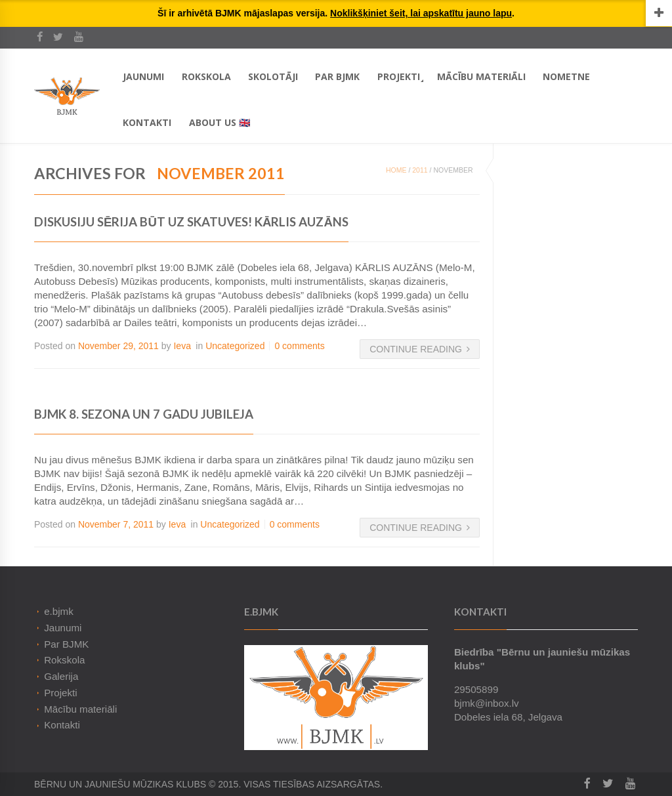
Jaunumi (143, 76)
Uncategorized (235, 346)
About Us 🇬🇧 (220, 122)
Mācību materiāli (481, 76)
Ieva (182, 346)
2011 (420, 170)
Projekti (399, 76)
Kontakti (147, 122)
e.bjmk (59, 611)
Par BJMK (337, 76)
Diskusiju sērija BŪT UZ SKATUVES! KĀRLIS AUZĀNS (191, 222)
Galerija (61, 676)
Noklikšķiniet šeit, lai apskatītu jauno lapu (421, 13)
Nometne (566, 76)
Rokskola (206, 76)
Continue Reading (420, 349)
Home (396, 170)
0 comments (299, 346)
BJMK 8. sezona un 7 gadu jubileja (144, 414)
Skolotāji (273, 76)
